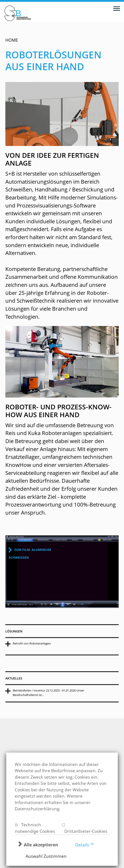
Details (82, 845)
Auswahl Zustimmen (46, 856)
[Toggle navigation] (117, 8)
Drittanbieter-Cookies (85, 831)
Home (12, 40)
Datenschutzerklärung (37, 809)
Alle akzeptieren (41, 845)
